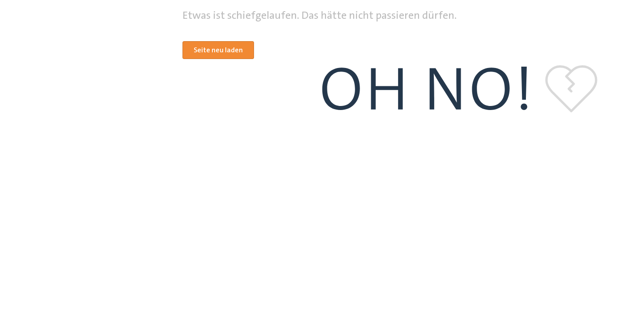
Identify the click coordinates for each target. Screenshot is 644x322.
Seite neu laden (218, 50)
